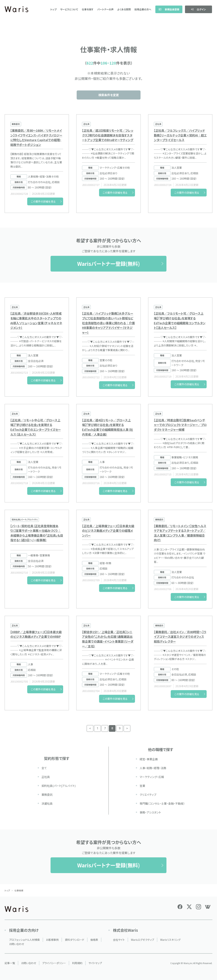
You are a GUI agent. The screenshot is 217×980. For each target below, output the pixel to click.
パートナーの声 (105, 9)
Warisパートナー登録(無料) (108, 264)
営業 (142, 786)
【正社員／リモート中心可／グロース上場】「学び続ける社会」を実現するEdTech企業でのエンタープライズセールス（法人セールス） (36, 427)
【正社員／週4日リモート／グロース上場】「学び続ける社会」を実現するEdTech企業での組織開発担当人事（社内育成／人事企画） (107, 427)
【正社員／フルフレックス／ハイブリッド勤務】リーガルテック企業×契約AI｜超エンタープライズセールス (180, 135)
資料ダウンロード (75, 940)
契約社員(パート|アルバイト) (59, 786)
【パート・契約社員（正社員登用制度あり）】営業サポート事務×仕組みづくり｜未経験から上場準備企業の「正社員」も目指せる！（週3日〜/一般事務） (37, 533)
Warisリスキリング (170, 940)
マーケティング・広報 (152, 777)
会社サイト (119, 940)
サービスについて (69, 9)
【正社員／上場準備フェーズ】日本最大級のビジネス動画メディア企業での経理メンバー (108, 531)
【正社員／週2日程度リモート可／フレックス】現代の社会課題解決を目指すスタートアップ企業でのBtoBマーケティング (108, 135)
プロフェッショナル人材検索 (24, 940)
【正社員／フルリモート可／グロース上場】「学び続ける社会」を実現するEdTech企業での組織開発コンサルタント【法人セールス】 (180, 320)
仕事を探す (88, 9)
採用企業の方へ (143, 9)
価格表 (94, 940)
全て (44, 768)
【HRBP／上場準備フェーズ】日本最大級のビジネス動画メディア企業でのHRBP (36, 634)
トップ (53, 9)
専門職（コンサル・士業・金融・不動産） (162, 803)
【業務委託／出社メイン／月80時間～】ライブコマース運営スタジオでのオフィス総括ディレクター (180, 637)
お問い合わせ (17, 944)
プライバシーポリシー (54, 963)
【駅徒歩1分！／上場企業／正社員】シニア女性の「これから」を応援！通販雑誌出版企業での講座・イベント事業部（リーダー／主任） (108, 639)
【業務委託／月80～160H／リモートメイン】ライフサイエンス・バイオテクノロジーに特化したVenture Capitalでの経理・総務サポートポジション (36, 138)
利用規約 (77, 963)
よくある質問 (124, 9)
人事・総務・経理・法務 (153, 768)
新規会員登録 (169, 9)
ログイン (198, 9)
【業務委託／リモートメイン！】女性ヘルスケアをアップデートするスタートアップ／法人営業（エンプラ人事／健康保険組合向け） (180, 533)
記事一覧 (10, 963)
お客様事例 (52, 940)
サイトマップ (95, 963)
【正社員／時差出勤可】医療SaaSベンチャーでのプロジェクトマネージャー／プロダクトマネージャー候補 (180, 425)
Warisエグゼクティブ (142, 940)
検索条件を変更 (109, 95)
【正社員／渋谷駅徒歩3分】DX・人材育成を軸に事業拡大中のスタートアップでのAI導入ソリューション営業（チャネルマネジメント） (36, 320)
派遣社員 (47, 803)
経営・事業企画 (149, 759)
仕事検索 (19, 890)
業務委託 (47, 795)
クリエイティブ (148, 795)
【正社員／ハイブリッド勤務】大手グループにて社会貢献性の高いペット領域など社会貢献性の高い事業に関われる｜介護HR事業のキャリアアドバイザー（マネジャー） (108, 323)
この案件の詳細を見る (43, 201)
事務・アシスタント (150, 812)
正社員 (46, 777)
